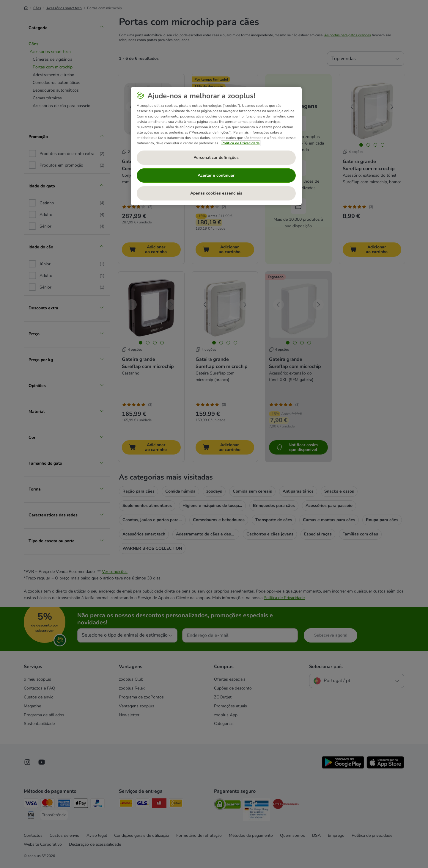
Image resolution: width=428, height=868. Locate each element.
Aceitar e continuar (216, 175)
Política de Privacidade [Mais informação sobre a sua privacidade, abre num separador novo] (241, 143)
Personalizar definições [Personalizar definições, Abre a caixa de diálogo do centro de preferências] (216, 158)
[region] (216, 146)
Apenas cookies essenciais (216, 193)
